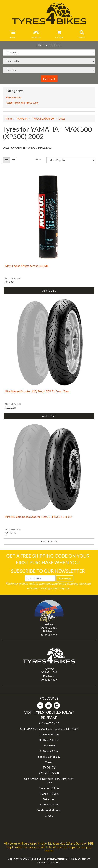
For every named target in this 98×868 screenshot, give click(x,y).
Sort (38, 159)
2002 (62, 118)
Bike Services (13, 97)
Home (9, 118)
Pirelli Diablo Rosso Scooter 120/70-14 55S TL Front (38, 517)
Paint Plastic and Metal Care (22, 103)
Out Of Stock (49, 541)
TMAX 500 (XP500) (43, 118)
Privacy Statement (80, 859)
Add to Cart (49, 291)
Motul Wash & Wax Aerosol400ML (27, 266)
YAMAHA (22, 118)
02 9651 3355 (49, 628)
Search (49, 79)
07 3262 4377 (49, 680)
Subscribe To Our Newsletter (48, 571)
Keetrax (56, 862)
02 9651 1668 (49, 672)
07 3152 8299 (49, 635)
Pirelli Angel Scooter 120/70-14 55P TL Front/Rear (37, 391)
